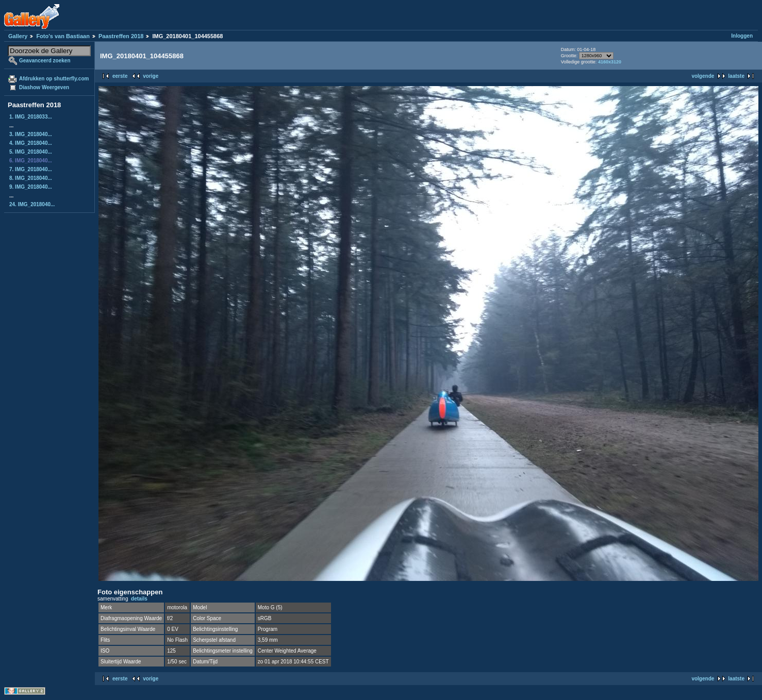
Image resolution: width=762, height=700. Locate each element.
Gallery (18, 36)
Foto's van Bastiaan (63, 36)
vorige (151, 76)
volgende (703, 76)
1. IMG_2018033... (31, 117)
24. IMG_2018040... (32, 204)
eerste (120, 76)
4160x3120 (610, 62)
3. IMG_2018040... (31, 134)
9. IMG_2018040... (31, 187)
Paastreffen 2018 (121, 36)
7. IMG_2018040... (31, 169)
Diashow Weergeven (44, 87)
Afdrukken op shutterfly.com (54, 79)
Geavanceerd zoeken (45, 61)
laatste (736, 76)
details (139, 599)
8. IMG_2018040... (31, 178)
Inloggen (742, 36)
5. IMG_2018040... (31, 152)
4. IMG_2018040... (31, 143)
